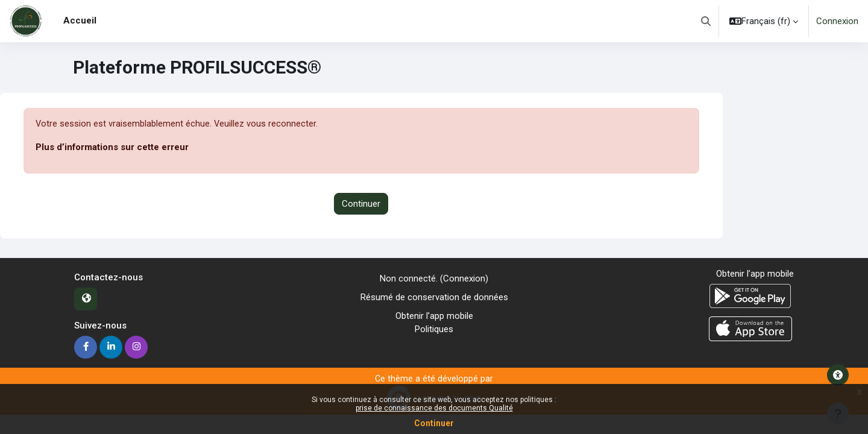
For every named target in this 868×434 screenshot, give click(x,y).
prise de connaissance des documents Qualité (434, 408)
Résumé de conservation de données (434, 297)
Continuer (361, 204)
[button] (706, 21)
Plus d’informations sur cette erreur (112, 148)
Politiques (434, 329)
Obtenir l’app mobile (434, 316)
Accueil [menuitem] (80, 20)
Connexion (837, 21)
